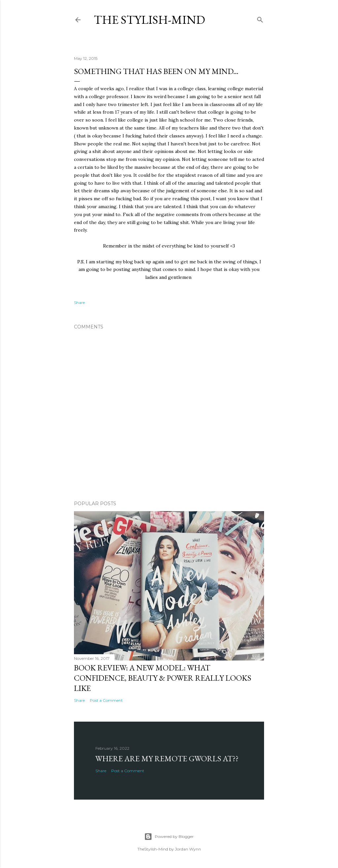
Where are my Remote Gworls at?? (167, 758)
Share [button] (79, 302)
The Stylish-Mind (149, 20)
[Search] (260, 18)
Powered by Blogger (169, 837)
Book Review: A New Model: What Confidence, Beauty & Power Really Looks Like (163, 678)
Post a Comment (106, 700)
